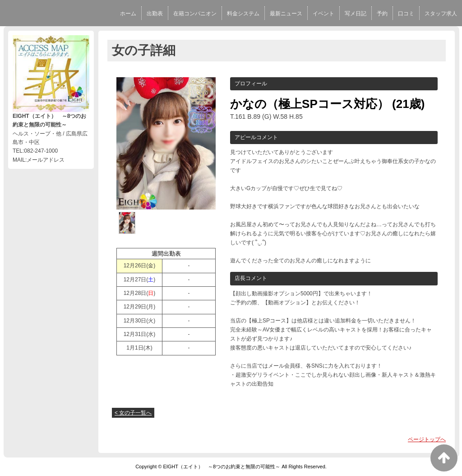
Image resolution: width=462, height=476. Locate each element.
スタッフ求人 (441, 14)
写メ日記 (356, 14)
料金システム (243, 14)
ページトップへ (427, 439)
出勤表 (155, 14)
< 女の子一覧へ (133, 413)
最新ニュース (286, 14)
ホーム (128, 14)
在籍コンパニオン (195, 14)
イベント (323, 14)
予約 (382, 14)
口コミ (406, 14)
